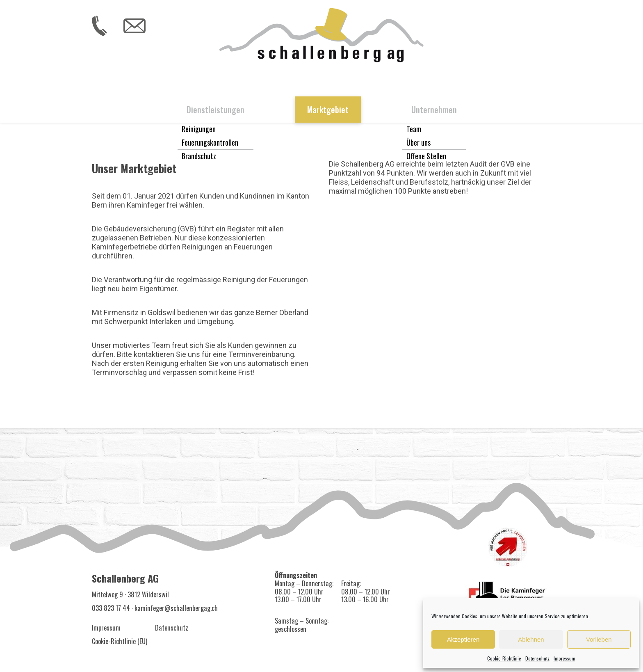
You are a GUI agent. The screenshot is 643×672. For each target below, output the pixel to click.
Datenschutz (537, 658)
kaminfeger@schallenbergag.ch (176, 608)
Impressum (564, 658)
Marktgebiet (328, 110)
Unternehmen (434, 110)
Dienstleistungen (215, 110)
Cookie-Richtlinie (504, 658)
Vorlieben (599, 639)
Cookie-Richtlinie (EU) (120, 641)
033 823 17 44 (111, 608)
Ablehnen (531, 639)
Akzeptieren (463, 639)
